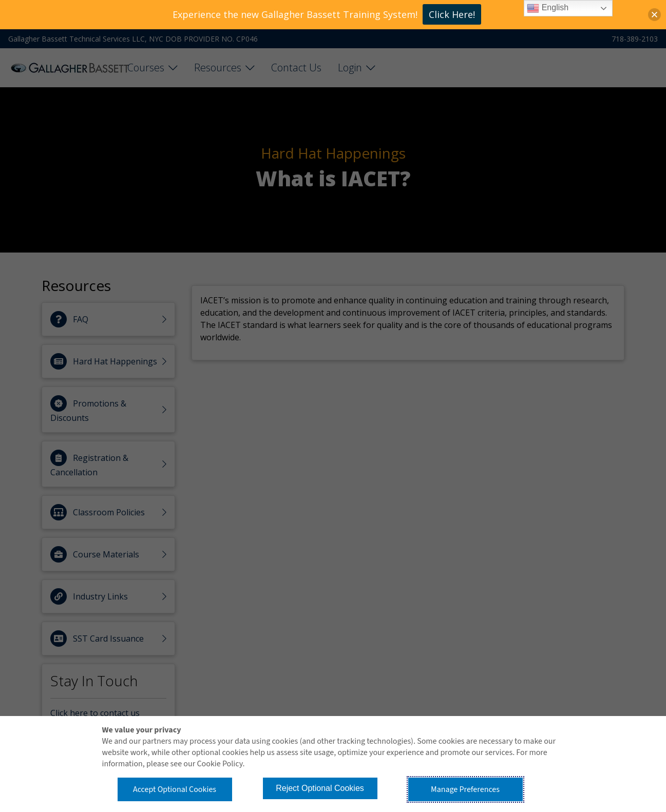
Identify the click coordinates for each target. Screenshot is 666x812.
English (548, 8)
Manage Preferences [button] (465, 789)
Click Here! (452, 14)
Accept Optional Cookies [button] (175, 789)
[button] (654, 15)
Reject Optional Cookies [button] (320, 788)
